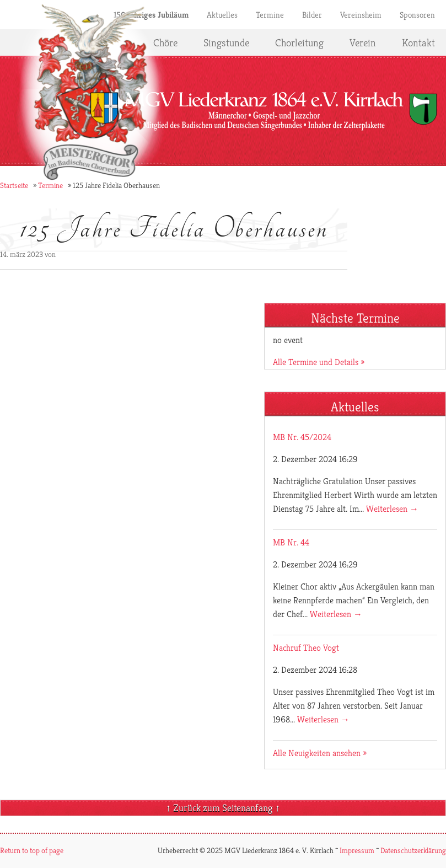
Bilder (312, 15)
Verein (363, 42)
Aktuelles (222, 15)
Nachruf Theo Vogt (306, 648)
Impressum (357, 850)
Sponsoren (417, 15)
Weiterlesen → (392, 509)
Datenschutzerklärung (413, 850)
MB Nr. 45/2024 (302, 437)
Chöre (165, 42)
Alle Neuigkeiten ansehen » (320, 753)
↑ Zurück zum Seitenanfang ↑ (223, 808)
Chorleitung (299, 42)
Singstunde (226, 42)
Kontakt (418, 42)
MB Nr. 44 (291, 542)
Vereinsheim (361, 15)
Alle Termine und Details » (319, 362)
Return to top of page (32, 850)
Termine (270, 15)
